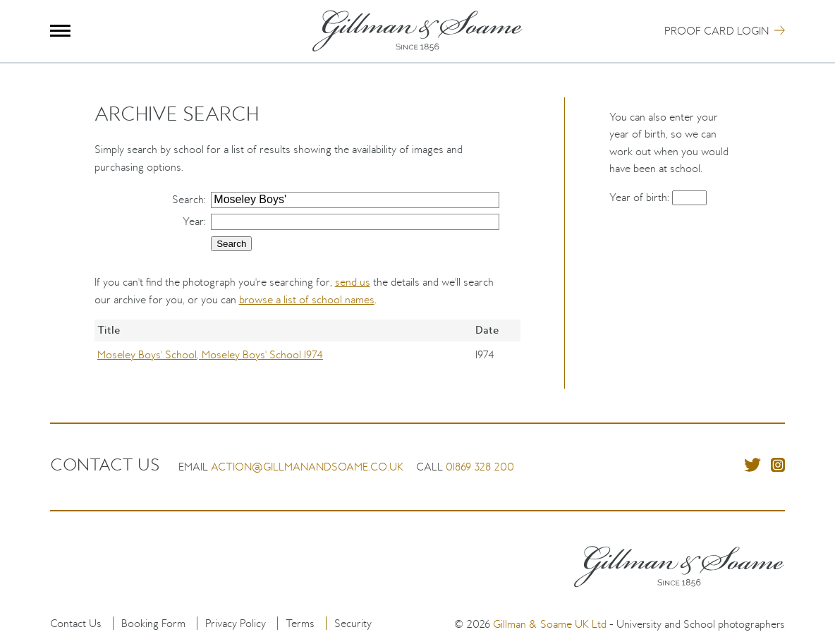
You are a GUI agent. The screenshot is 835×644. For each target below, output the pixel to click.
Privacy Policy (236, 623)
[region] (307, 354)
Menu (60, 31)
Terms (300, 623)
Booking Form (153, 623)
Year (193, 221)
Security (353, 623)
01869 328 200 (480, 467)
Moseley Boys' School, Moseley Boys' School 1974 (210, 354)
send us (353, 282)
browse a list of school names (307, 299)
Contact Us (76, 623)
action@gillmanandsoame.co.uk (307, 467)
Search (188, 199)
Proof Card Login (717, 31)
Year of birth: (641, 197)
